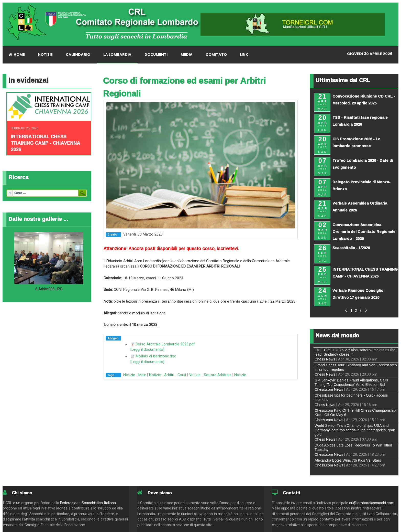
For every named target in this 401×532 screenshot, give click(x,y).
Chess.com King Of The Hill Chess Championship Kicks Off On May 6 (355, 413)
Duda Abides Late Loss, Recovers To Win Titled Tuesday (353, 447)
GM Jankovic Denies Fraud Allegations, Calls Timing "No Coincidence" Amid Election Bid (351, 382)
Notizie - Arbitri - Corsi (168, 375)
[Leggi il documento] (147, 350)
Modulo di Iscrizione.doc (156, 356)
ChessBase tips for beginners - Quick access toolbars (351, 397)
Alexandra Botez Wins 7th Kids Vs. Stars (348, 460)
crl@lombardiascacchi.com (372, 503)
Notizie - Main (135, 375)
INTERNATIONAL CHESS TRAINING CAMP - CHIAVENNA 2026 (45, 143)
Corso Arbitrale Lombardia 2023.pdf (165, 344)
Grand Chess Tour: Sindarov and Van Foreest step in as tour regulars (356, 367)
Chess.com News (329, 389)
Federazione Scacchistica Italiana (88, 503)
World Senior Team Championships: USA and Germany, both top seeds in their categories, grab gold (355, 430)
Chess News (325, 359)
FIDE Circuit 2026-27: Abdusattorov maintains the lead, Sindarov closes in (355, 352)
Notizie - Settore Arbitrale (210, 375)
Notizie (240, 375)
